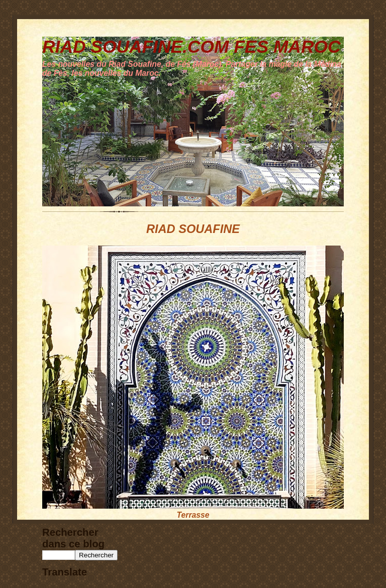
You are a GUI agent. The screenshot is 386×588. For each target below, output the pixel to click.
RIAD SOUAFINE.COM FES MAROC (191, 46)
